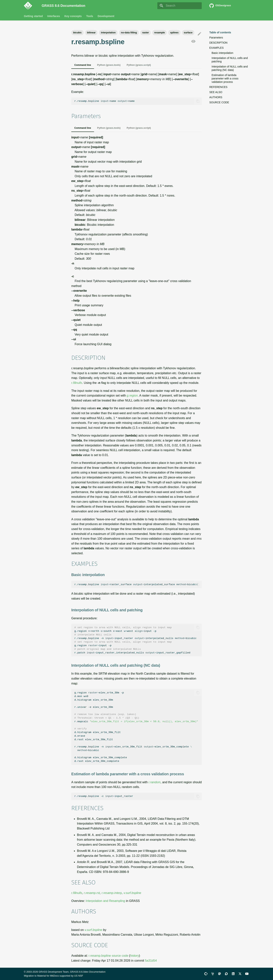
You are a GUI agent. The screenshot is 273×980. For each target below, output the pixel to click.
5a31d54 (151, 961)
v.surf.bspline (132, 893)
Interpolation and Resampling (105, 901)
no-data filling (129, 33)
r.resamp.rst (92, 893)
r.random (154, 782)
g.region (132, 396)
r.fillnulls (77, 383)
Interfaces (54, 16)
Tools (90, 16)
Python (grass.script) (139, 65)
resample (159, 33)
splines (174, 33)
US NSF (79, 976)
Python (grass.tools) (109, 65)
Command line (83, 65)
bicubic (77, 33)
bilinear (91, 33)
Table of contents (220, 32)
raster (146, 33)
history (135, 956)
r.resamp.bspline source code (108, 956)
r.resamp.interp (112, 893)
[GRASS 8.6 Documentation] (30, 6)
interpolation (108, 33)
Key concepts (73, 16)
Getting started (33, 16)
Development (106, 16)
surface (188, 33)
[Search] (180, 6)
